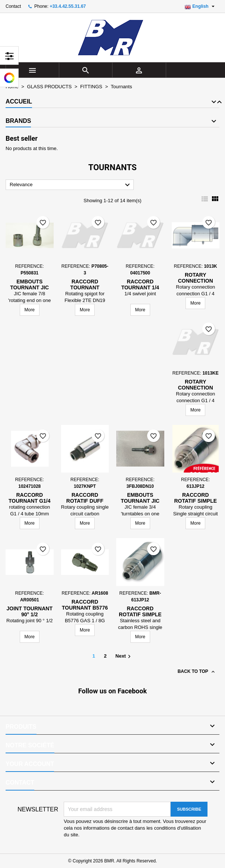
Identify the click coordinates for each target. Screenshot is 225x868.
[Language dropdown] (201, 6)
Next (124, 656)
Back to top (197, 672)
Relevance (71, 185)
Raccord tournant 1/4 (140, 284)
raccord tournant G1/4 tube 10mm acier (29, 501)
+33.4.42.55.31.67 (68, 6)
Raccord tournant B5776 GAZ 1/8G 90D (85, 608)
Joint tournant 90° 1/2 (30, 611)
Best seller (22, 138)
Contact (13, 6)
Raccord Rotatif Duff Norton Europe (85, 501)
